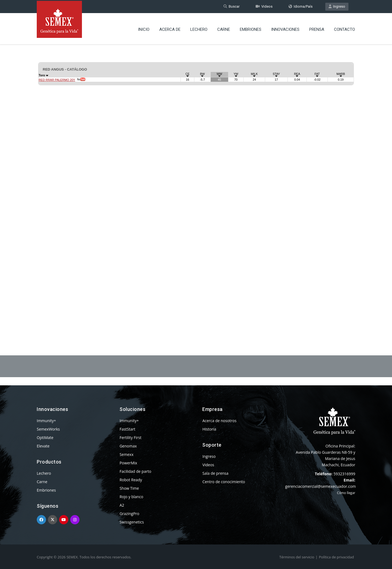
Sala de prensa (215, 473)
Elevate (43, 446)
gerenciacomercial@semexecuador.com (321, 486)
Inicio (144, 29)
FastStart (127, 429)
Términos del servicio (297, 557)
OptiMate (45, 438)
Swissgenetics (132, 522)
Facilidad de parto (135, 471)
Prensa (317, 29)
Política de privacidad (336, 557)
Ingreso (337, 6)
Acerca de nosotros (219, 421)
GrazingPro (129, 514)
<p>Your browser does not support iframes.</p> (196, 185)
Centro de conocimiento (224, 482)
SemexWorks (48, 429)
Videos (264, 6)
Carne (224, 29)
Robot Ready (131, 480)
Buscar (232, 6)
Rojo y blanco (131, 497)
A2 (122, 505)
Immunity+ (46, 421)
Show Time (129, 488)
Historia (209, 429)
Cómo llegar (346, 493)
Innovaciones (285, 29)
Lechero (199, 29)
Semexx (126, 454)
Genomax (128, 446)
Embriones (251, 29)
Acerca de (170, 29)
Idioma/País (301, 6)
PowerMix (128, 463)
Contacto (344, 29)
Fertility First (130, 438)
